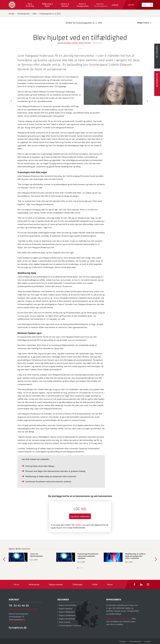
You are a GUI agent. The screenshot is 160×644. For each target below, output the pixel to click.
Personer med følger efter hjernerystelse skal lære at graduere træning (55, 471)
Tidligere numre (144, 23)
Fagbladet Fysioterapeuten (100, 5)
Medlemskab (34, 584)
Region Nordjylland (66, 619)
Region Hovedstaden (67, 605)
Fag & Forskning (30, 5)
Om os (16, 584)
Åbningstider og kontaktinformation (23, 609)
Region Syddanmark (66, 615)
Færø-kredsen (64, 622)
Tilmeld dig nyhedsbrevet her (118, 619)
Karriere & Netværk (65, 5)
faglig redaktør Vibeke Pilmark (79, 43)
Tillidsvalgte (77, 584)
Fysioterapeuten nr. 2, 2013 (50, 14)
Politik (95, 584)
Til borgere (122, 641)
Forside (11, 14)
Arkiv (35, 14)
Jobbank (115, 5)
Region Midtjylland (66, 612)
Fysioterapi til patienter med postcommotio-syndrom (48, 481)
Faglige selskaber (56, 584)
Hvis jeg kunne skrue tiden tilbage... (40, 466)
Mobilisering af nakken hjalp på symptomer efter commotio (51, 476)
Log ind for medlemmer (80, 516)
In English (147, 641)
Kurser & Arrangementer (82, 5)
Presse (110, 584)
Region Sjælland (65, 608)
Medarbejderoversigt (17, 622)
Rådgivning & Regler (47, 5)
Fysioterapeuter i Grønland (69, 625)
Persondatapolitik (135, 641)
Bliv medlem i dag (79, 525)
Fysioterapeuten (23, 14)
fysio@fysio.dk (18, 628)
